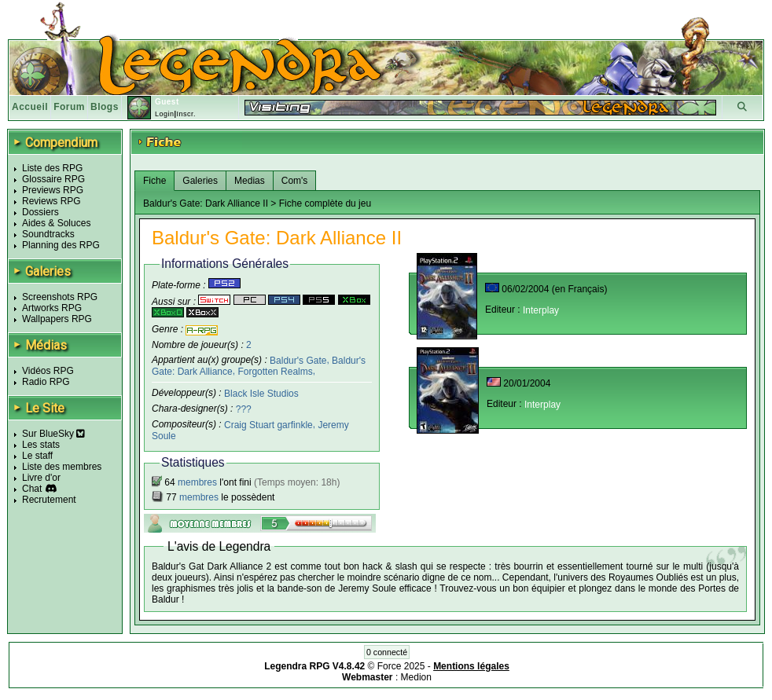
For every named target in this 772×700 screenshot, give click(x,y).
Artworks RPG (52, 308)
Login (165, 114)
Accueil (30, 107)
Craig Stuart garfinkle (268, 425)
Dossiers (40, 212)
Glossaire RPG (53, 179)
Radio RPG (46, 382)
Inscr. (186, 114)
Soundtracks (48, 234)
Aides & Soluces (56, 223)
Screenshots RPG (60, 297)
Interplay (541, 310)
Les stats (41, 445)
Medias (250, 181)
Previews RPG (53, 190)
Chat (32, 489)
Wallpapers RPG (57, 319)
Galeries (200, 181)
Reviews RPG (51, 201)
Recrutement (49, 500)
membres (197, 482)
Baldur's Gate (298, 360)
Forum (69, 107)
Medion (416, 677)
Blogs (105, 107)
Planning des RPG (61, 245)
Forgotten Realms (275, 372)
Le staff (37, 456)
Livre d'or (41, 478)
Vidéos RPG (48, 371)
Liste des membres (62, 467)
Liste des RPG (52, 168)
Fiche (154, 181)
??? (244, 409)
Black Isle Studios (261, 394)
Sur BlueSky (53, 434)
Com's (295, 181)
